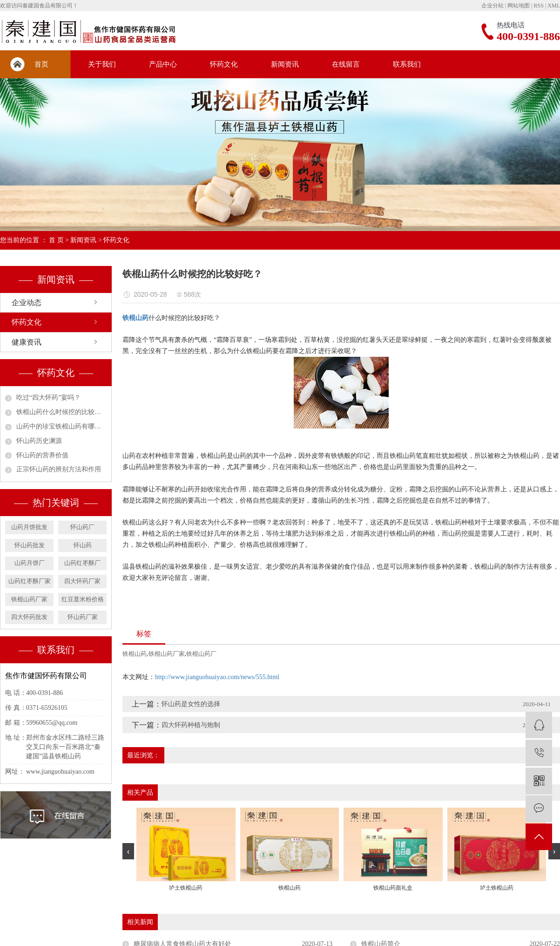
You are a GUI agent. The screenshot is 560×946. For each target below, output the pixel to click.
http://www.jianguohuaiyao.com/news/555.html (217, 677)
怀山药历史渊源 (39, 441)
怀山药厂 (82, 527)
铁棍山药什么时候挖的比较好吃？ (61, 412)
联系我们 (407, 64)
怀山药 (83, 545)
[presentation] (128, 851)
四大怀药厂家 (82, 581)
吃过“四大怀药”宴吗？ (48, 398)
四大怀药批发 (29, 617)
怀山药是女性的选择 (191, 704)
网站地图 (519, 6)
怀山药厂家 (83, 617)
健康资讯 (27, 342)
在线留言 (346, 64)
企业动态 (27, 303)
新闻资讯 (285, 64)
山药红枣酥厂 (82, 563)
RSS (539, 6)
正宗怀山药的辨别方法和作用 (59, 469)
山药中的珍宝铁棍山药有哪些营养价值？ (61, 426)
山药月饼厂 (30, 563)
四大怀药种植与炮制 (191, 725)
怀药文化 (224, 64)
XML (554, 6)
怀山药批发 (30, 545)
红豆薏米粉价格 (83, 599)
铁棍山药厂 (201, 654)
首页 (41, 64)
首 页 (56, 240)
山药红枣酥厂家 (30, 581)
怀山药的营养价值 (42, 455)
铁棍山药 (135, 654)
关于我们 (102, 64)
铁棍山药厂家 (29, 599)
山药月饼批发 (29, 527)
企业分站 (493, 6)
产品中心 (163, 64)
